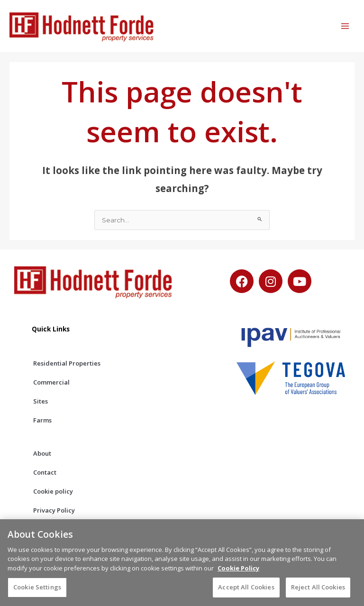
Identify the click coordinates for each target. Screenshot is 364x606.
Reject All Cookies (318, 594)
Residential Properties (67, 363)
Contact (45, 472)
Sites (41, 401)
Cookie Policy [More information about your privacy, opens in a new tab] (238, 575)
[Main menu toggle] (345, 26)
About (42, 453)
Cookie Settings (37, 594)
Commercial (51, 382)
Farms (42, 420)
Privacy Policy (54, 510)
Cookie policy (53, 491)
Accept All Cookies (246, 594)
